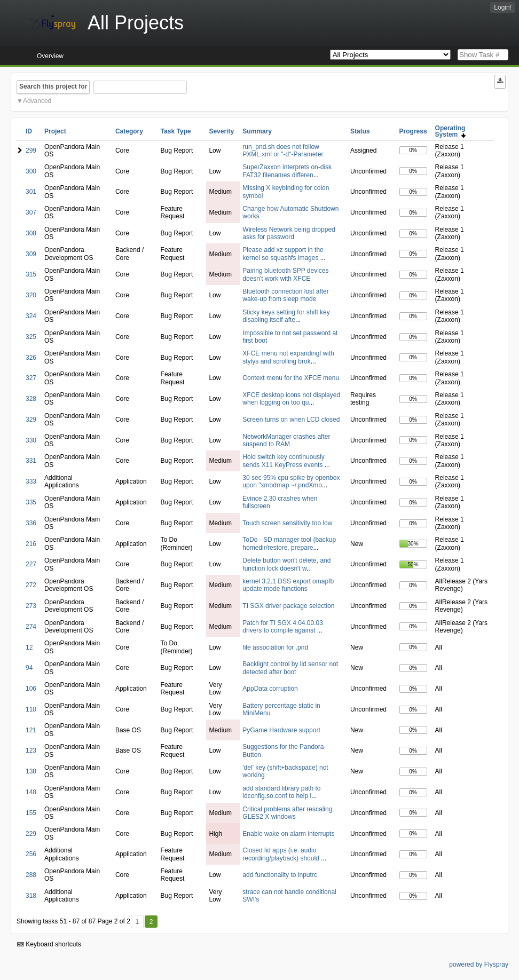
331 (31, 461)
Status (360, 131)
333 (31, 481)
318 (31, 896)
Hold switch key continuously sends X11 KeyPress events (283, 461)
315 (31, 274)
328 (31, 399)
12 (29, 647)
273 (31, 606)
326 (31, 358)
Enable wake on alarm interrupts (288, 834)
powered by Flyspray (479, 965)
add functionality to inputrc (280, 875)
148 (31, 792)
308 (31, 233)
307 (31, 212)
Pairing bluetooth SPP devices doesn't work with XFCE (285, 274)
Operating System (450, 131)
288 (31, 875)
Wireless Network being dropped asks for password (289, 233)
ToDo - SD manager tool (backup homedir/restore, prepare (289, 543)
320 (31, 295)
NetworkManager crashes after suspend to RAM (286, 440)
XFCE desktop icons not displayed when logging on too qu (291, 399)
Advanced (37, 101)
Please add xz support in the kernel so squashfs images (283, 254)
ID (29, 131)
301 (31, 192)
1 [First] (137, 922)
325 (31, 337)
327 (31, 378)
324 (31, 316)
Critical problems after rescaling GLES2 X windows (287, 813)
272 (31, 585)
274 (31, 627)
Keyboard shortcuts (49, 944)
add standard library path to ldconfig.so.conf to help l (281, 792)
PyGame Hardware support (281, 730)
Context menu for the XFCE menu (291, 378)
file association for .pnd (275, 647)
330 (31, 440)
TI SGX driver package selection (288, 606)
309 (31, 254)
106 (31, 689)
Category (129, 131)
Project (55, 131)
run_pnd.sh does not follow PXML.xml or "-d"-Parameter (283, 151)
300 (31, 171)
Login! (503, 7)
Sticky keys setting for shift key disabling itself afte (286, 316)
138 (31, 771)
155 (31, 813)
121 (31, 730)
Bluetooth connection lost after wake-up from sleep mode (285, 295)
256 (31, 854)
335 (31, 502)
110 (31, 709)
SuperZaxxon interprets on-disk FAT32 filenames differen (287, 171)
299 (31, 151)
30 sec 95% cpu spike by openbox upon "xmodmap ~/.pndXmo (291, 481)
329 (31, 420)
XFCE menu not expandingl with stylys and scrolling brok (288, 357)
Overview (50, 56)
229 (31, 834)
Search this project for (53, 86)
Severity (221, 131)
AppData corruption (270, 689)
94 (29, 668)
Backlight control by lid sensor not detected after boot (290, 668)
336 (31, 523)
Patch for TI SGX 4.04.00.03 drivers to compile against (283, 627)
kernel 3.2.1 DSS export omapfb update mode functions (288, 585)
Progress (413, 131)
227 (31, 564)
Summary (257, 131)
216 (31, 544)
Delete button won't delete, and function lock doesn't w (286, 564)
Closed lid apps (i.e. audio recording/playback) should (282, 854)
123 (31, 750)
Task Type (176, 131)
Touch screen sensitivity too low (287, 523)
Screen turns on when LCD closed (291, 420)
